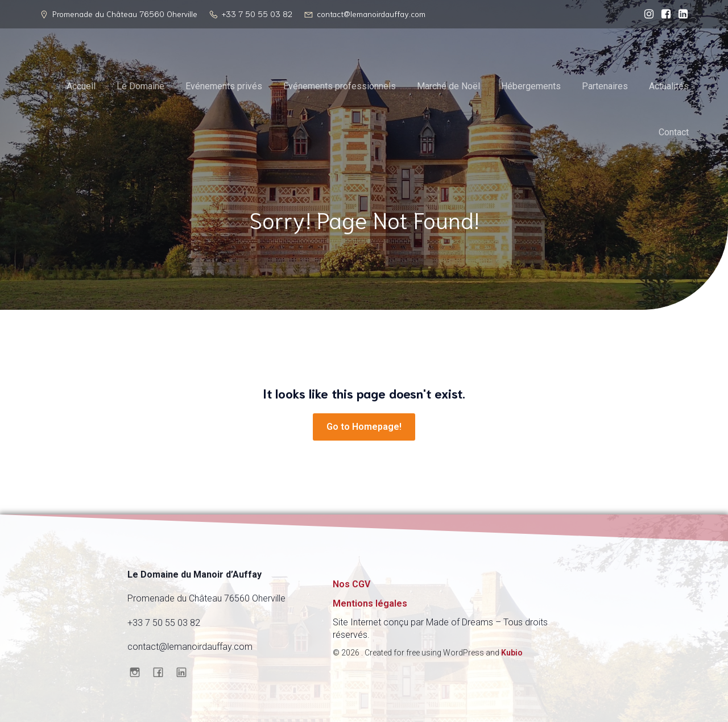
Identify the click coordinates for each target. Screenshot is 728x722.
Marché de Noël (448, 86)
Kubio (512, 653)
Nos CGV (351, 584)
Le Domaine (140, 86)
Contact (674, 132)
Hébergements (531, 86)
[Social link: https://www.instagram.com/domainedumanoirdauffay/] (646, 14)
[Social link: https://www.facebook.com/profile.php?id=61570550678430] (663, 14)
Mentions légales (370, 603)
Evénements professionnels (340, 86)
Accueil (81, 86)
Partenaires (605, 86)
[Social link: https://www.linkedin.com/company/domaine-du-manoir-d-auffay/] (680, 14)
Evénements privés (224, 86)
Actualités (669, 86)
